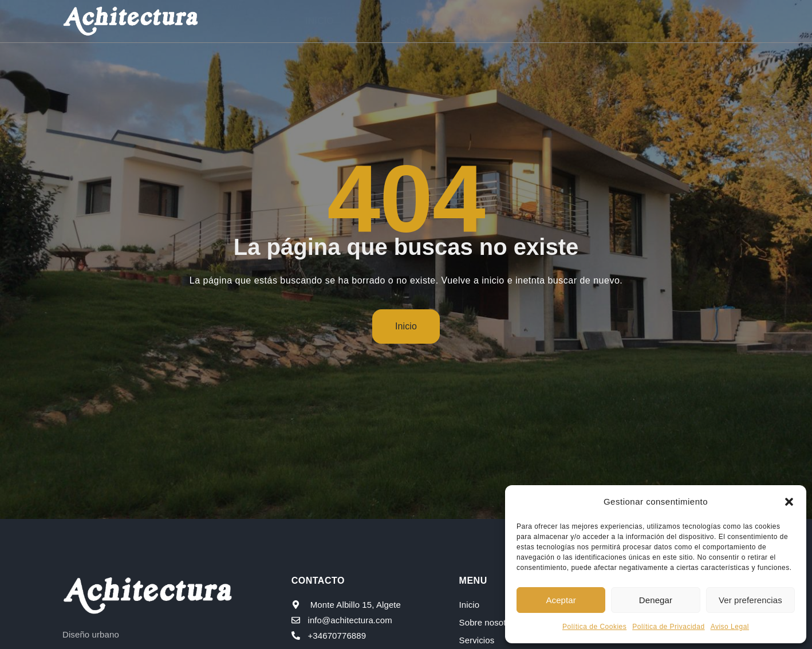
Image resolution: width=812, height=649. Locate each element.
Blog (627, 21)
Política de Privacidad (668, 627)
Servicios (482, 21)
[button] (789, 502)
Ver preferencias (750, 600)
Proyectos (560, 21)
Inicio (320, 21)
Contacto (684, 21)
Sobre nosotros (395, 21)
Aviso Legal (730, 627)
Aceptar (561, 600)
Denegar (656, 600)
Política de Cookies (594, 627)
